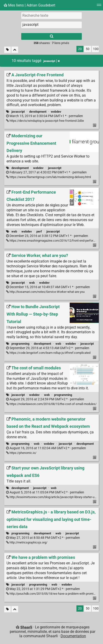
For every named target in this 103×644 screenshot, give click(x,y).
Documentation (73, 636)
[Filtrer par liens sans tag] (7, 50)
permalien (45, 116)
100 (96, 49)
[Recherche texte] (51, 15)
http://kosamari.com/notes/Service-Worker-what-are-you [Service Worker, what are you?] (45, 292)
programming (20, 344)
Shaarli (26, 627)
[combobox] (51, 25)
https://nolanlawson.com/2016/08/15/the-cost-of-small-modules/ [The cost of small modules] (51, 404)
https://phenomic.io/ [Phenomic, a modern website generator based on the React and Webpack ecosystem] (21, 453)
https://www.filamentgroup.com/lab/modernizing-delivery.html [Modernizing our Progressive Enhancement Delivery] (48, 177)
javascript (18, 112)
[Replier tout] (15, 50)
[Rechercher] (51, 36)
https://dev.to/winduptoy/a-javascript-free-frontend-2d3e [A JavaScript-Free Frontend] (45, 121)
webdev (56, 112)
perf (39, 231)
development (38, 112)
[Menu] (99, 6)
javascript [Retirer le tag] (51, 61)
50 (88, 49)
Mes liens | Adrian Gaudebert (29, 5)
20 (80, 49)
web (14, 231)
